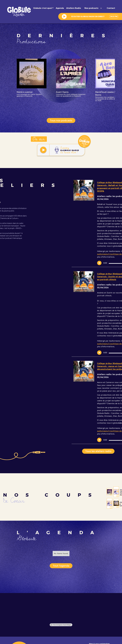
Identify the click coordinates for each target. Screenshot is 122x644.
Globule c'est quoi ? (43, 8)
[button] (94, 8)
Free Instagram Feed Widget (61, 625)
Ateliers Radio (74, 8)
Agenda (60, 8)
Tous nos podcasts (61, 120)
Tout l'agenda (61, 566)
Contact (111, 8)
